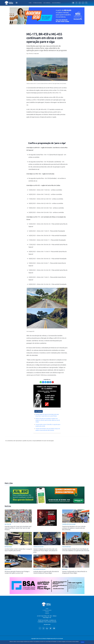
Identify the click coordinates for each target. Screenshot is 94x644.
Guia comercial (47, 3)
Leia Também (39, 411)
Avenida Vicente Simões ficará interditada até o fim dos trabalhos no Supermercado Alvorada (76, 550)
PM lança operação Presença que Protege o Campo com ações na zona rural (17, 572)
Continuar (82, 642)
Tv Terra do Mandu (37, 3)
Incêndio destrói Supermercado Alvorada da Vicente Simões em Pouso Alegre (46, 572)
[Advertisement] (47, 131)
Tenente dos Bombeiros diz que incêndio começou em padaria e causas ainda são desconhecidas (74, 528)
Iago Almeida (30, 54)
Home (30, 3)
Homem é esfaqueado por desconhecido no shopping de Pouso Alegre (75, 572)
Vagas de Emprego (56, 3)
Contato (47, 613)
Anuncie (47, 612)
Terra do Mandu (59, 639)
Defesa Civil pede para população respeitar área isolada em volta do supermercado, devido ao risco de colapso (48, 420)
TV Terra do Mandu (47, 610)
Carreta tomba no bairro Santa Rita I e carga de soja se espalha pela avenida (18, 550)
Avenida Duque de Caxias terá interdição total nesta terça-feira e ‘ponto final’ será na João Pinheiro (18, 528)
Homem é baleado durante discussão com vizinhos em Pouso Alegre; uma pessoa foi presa (45, 551)
